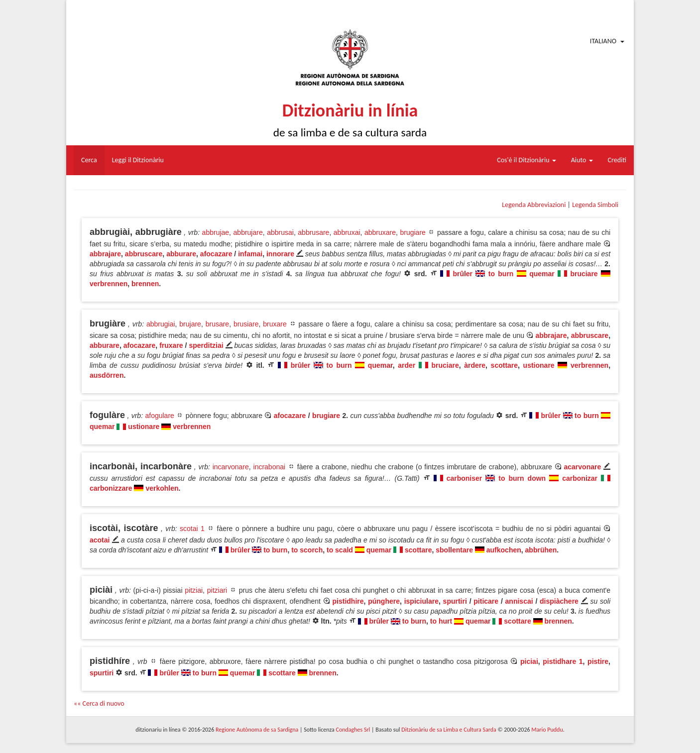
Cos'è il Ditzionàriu (526, 160)
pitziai (194, 590)
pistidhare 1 (563, 661)
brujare (190, 324)
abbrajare (105, 254)
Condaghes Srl (353, 730)
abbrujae (216, 232)
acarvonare (582, 467)
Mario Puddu (547, 730)
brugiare (412, 232)
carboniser (465, 478)
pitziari (217, 590)
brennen (145, 284)
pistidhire (348, 601)
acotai (100, 540)
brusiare (246, 324)
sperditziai (206, 345)
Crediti (617, 160)
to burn (501, 274)
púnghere (384, 601)
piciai (529, 661)
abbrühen (541, 550)
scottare (504, 365)
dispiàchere (559, 601)
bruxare (275, 324)
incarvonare (231, 467)
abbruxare (380, 232)
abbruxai (347, 232)
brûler (463, 274)
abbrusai (280, 232)
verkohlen (162, 488)
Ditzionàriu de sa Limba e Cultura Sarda (449, 730)
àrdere (475, 365)
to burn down (522, 478)
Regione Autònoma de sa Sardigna (257, 730)
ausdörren (107, 375)
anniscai (519, 601)
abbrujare (248, 232)
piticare (486, 601)
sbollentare (454, 550)
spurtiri (455, 601)
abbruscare (144, 254)
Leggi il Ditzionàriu (138, 160)
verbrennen (109, 284)
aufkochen (504, 550)
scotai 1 (192, 529)
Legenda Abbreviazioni (534, 205)
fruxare (171, 345)
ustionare (539, 365)
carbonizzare (111, 488)
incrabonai (270, 467)
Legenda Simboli (595, 205)
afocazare (216, 254)
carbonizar (580, 478)
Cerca (89, 160)
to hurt (441, 621)
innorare (280, 254)
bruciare (584, 274)
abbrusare (313, 232)
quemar (542, 274)
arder (407, 365)
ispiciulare (421, 601)
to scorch (307, 550)
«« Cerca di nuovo (99, 703)
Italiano (603, 41)
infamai (250, 254)
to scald (340, 550)
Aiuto (582, 160)
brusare (217, 324)
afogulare (159, 416)
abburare (181, 254)
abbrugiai (161, 324)
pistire (598, 661)
